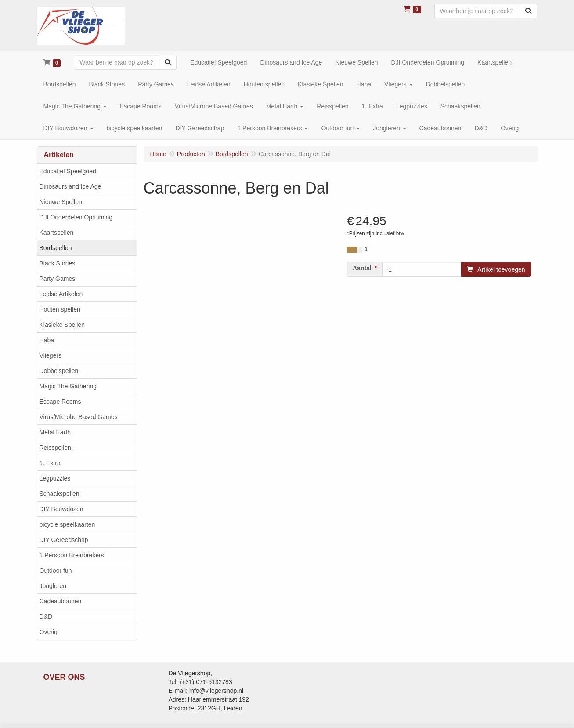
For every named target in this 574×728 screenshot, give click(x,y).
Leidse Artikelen (61, 294)
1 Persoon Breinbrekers (72, 555)
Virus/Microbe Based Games (79, 417)
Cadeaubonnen (61, 601)
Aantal (362, 268)
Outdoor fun (56, 570)
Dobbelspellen (59, 371)
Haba (47, 340)
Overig (49, 632)
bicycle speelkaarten (67, 524)
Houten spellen (60, 309)
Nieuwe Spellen (61, 202)
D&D (46, 617)
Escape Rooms (60, 402)
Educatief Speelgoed (68, 171)
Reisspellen (55, 448)
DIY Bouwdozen (61, 509)
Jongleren (53, 586)
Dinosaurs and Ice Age (70, 186)
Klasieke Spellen (62, 325)
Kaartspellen (57, 233)
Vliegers (51, 355)
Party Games (58, 279)
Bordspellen (56, 248)
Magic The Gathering (68, 386)
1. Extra (50, 463)
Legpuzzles (55, 478)
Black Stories (58, 263)
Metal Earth (55, 432)
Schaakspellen (60, 494)
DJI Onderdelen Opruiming (76, 217)
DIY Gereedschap (64, 540)
